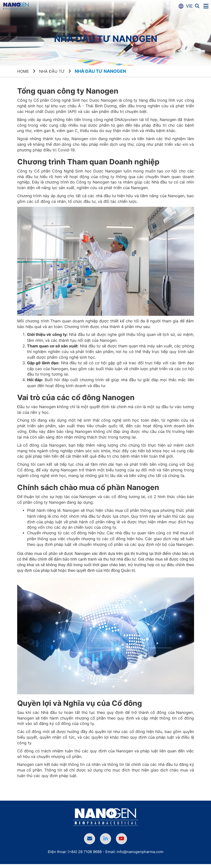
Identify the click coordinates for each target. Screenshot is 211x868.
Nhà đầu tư (55, 71)
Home (24, 71)
